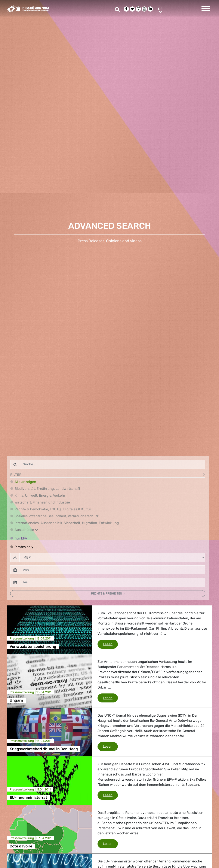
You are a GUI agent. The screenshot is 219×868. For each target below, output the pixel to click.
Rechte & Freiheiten (107, 594)
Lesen (110, 644)
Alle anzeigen (25, 482)
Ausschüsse (26, 530)
